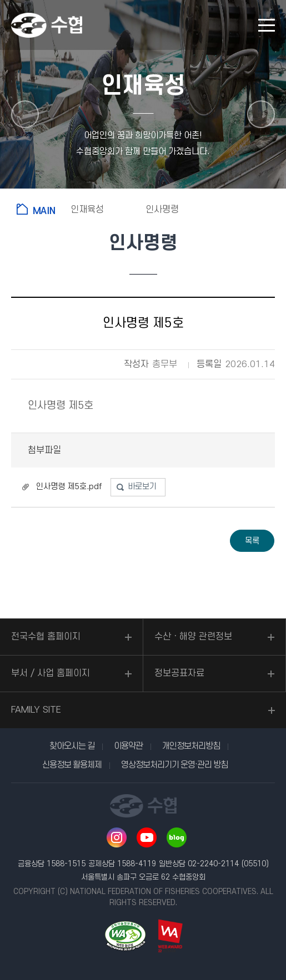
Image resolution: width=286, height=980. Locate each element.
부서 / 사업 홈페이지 (51, 673)
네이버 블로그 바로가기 (177, 837)
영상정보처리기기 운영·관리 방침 (174, 765)
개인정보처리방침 (191, 746)
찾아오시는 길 (72, 746)
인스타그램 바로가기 (117, 837)
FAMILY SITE (36, 710)
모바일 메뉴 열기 (267, 25)
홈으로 (38, 209)
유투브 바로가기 (147, 837)
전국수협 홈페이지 (46, 637)
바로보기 (142, 487)
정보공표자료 (179, 673)
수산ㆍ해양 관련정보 (193, 637)
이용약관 (128, 746)
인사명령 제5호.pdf (69, 487)
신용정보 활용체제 (72, 765)
